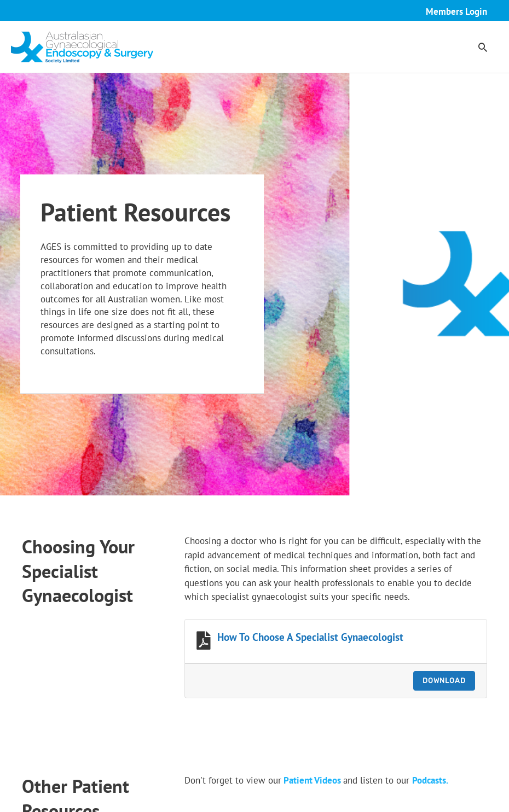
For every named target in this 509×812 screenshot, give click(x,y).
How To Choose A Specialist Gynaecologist (310, 637)
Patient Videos (312, 780)
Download (444, 680)
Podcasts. (430, 780)
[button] (483, 47)
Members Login (456, 11)
